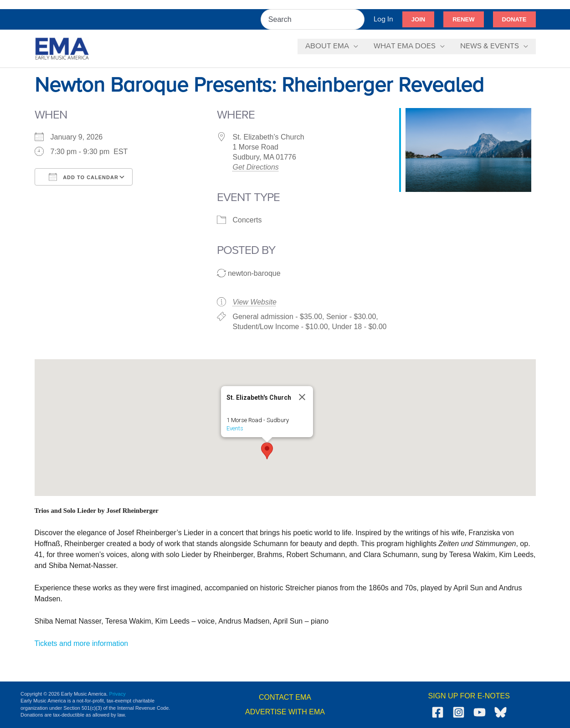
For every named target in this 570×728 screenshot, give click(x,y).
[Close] (302, 397)
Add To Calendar (84, 177)
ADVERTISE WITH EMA (285, 712)
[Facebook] (438, 712)
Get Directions (256, 167)
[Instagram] (459, 712)
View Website (255, 302)
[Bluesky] (501, 712)
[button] (418, 20)
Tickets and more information (82, 643)
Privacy (118, 694)
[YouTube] (480, 712)
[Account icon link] (383, 19)
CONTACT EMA (285, 697)
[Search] (358, 19)
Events (235, 428)
